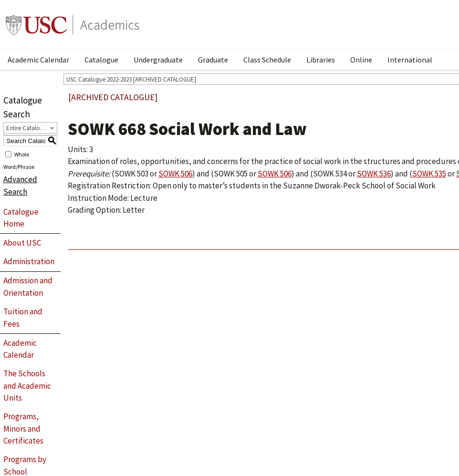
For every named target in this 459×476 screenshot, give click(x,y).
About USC (22, 243)
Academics (110, 25)
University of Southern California (36, 25)
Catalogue (101, 60)
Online (361, 60)
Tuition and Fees (23, 318)
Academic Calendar (38, 60)
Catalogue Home (21, 218)
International (410, 60)
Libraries (321, 60)
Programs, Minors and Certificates (23, 429)
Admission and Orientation (28, 287)
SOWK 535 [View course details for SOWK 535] (429, 174)
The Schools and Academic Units (27, 386)
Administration (29, 261)
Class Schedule (267, 60)
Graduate (213, 60)
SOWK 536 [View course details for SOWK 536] (374, 174)
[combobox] (30, 128)
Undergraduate (158, 60)
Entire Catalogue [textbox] (28, 128)
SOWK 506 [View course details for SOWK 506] (175, 174)
